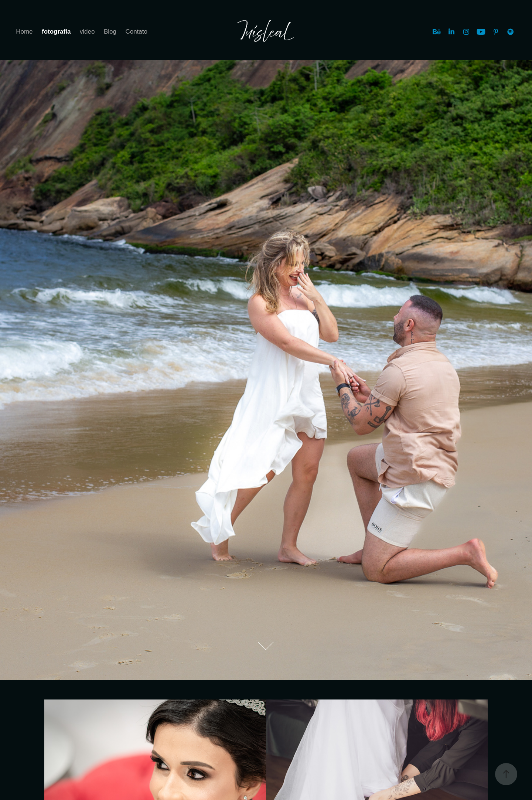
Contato (136, 32)
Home (24, 32)
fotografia (56, 32)
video (87, 32)
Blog (110, 32)
